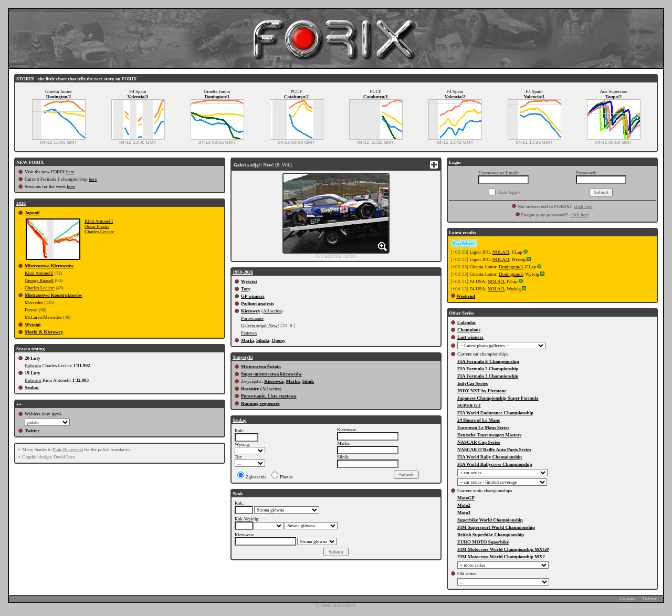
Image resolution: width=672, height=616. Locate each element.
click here (583, 206)
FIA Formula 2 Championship (488, 369)
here (70, 172)
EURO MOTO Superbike (483, 542)
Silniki (263, 340)
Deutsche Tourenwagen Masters (489, 435)
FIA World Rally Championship (490, 457)
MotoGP (466, 498)
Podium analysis (258, 304)
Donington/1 (217, 97)
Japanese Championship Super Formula (498, 398)
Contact (628, 599)
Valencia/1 (534, 97)
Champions (469, 330)
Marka (293, 381)
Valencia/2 (455, 97)
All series (272, 311)
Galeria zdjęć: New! (260, 326)
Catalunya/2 (296, 97)
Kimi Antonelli (99, 221)
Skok (238, 494)
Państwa (249, 333)
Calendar (467, 322)
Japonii (32, 213)
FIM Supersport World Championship (496, 527)
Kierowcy (251, 311)
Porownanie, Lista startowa (269, 396)
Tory (246, 289)
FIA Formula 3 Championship (488, 376)
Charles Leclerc (99, 232)
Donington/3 (511, 267)
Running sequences (260, 403)
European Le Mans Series (483, 427)
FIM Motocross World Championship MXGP (503, 549)
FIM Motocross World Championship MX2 (501, 557)
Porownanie (252, 318)
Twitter (32, 431)
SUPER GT (469, 405)
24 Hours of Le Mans (479, 420)
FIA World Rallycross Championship (495, 464)
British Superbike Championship (491, 535)
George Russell (39, 280)
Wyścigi (33, 325)
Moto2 (464, 505)
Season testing (30, 349)
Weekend (466, 296)
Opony (279, 340)
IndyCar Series (472, 383)
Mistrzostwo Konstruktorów (53, 295)
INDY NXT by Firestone (482, 391)
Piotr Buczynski (68, 450)
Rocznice (250, 389)
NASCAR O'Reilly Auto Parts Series (494, 450)
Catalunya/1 (376, 97)
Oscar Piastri (97, 226)
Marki (248, 340)
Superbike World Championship (490, 520)
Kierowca (274, 381)
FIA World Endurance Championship (495, 413)
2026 (21, 203)
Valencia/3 (138, 97)
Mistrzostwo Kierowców (49, 266)
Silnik (308, 381)
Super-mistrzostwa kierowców (271, 374)
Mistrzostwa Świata (261, 367)
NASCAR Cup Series (479, 442)
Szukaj (32, 388)
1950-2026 (243, 272)
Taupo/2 (613, 97)
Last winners (470, 337)
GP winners (253, 296)
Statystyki (243, 357)
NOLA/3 (501, 252)
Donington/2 (59, 97)
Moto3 (464, 513)
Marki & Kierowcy (44, 332)
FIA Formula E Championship (488, 361)
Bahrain (33, 366)
